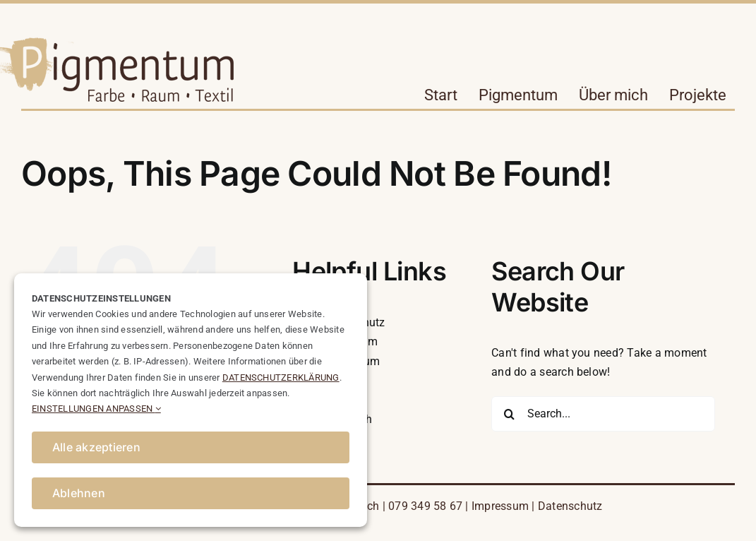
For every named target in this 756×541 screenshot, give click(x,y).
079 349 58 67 (425, 506)
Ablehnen (79, 493)
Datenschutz (570, 506)
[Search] (509, 414)
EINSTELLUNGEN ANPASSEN (96, 409)
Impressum (500, 506)
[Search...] (603, 414)
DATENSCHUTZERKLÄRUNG (281, 377)
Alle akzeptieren (96, 447)
